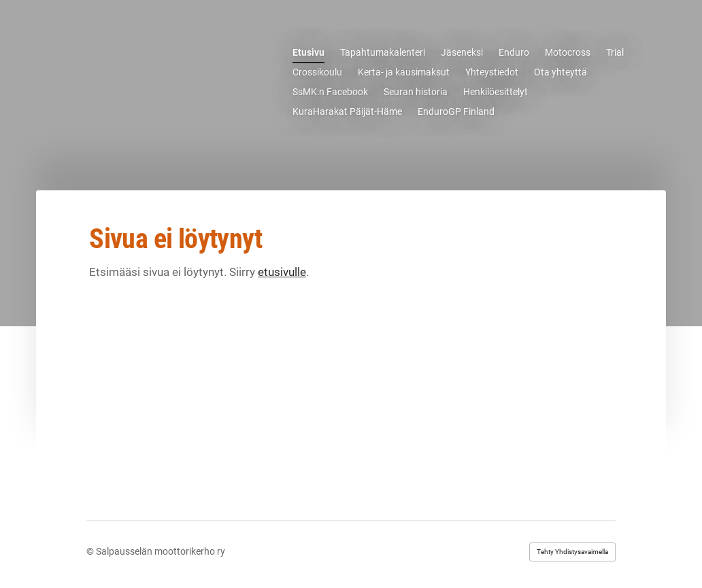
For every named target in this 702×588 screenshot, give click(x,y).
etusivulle (282, 272)
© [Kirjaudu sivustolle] (91, 552)
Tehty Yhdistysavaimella (572, 552)
